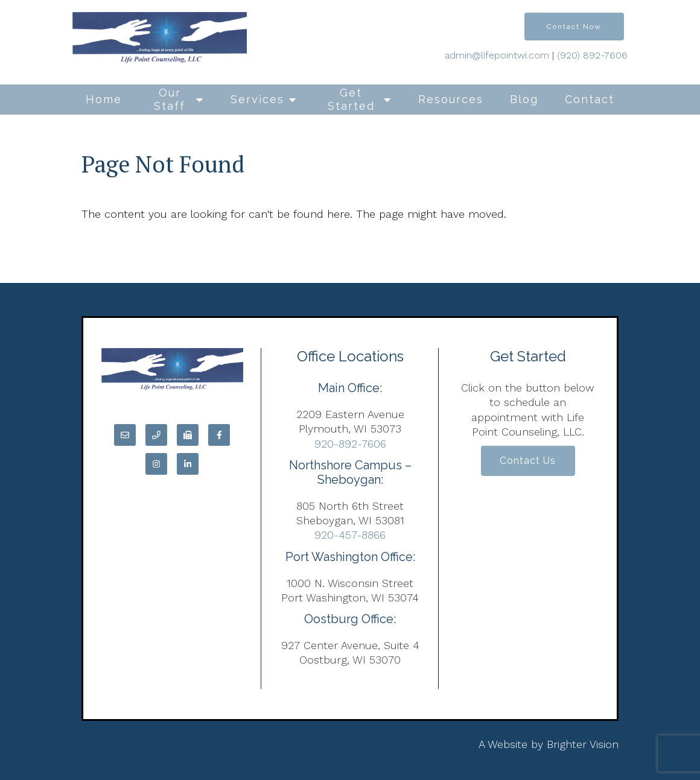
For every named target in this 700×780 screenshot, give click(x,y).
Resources (451, 99)
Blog (524, 99)
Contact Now (574, 27)
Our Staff (170, 99)
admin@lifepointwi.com (497, 55)
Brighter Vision (583, 744)
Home (104, 99)
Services (257, 99)
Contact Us (528, 462)
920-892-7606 (350, 444)
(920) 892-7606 (592, 55)
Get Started (351, 99)
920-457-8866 (350, 535)
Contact (590, 99)
